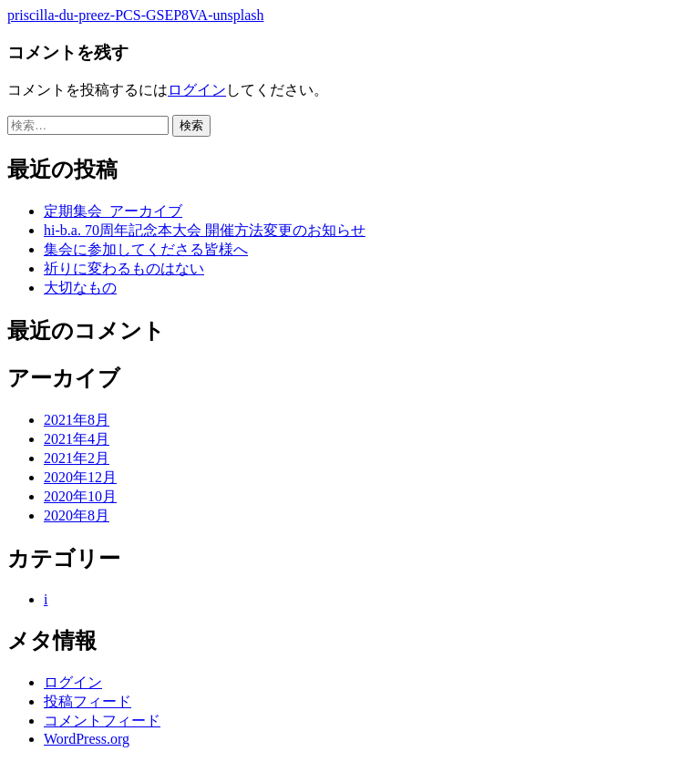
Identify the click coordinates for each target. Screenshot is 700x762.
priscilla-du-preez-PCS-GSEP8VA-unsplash (135, 15)
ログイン (197, 90)
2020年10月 (80, 496)
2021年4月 (77, 439)
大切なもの (80, 288)
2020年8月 (77, 515)
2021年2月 (77, 458)
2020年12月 (80, 477)
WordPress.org (87, 739)
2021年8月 (77, 420)
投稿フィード (87, 701)
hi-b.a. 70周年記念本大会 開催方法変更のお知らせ (205, 230)
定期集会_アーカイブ (113, 211)
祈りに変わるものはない (124, 268)
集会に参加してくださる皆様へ (146, 249)
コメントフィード (102, 721)
